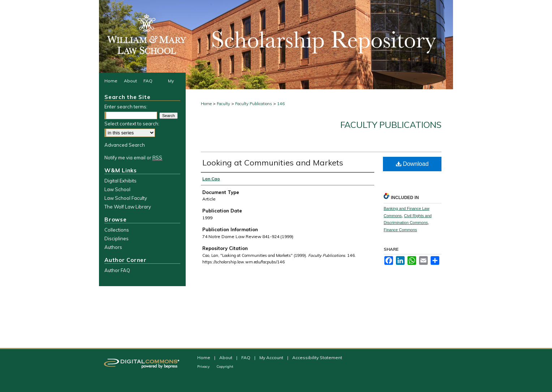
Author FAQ (117, 270)
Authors (113, 247)
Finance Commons (400, 230)
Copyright (225, 367)
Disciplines (117, 238)
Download (412, 164)
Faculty (223, 104)
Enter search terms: (126, 107)
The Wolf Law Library (128, 207)
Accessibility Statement (317, 357)
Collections (117, 230)
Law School (117, 189)
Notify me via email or (133, 158)
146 (281, 104)
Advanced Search (125, 145)
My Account (272, 357)
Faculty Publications (254, 104)
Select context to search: (132, 124)
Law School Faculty (126, 198)
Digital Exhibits (120, 181)
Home (206, 104)
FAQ (246, 357)
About (226, 357)
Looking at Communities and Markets (273, 163)
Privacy (204, 367)
